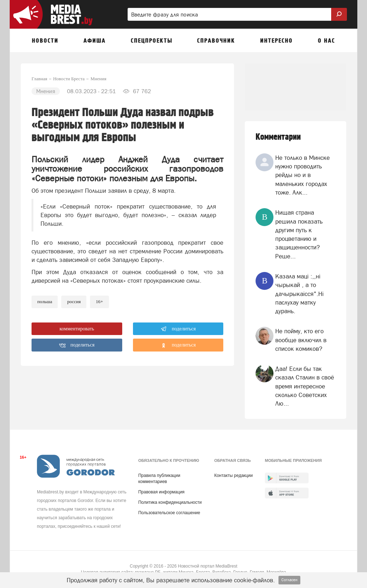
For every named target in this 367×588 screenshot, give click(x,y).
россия (74, 302)
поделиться (178, 329)
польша (45, 302)
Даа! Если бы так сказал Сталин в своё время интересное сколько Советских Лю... (305, 386)
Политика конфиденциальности (170, 502)
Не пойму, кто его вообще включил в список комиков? (301, 340)
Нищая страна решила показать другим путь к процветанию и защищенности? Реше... (299, 234)
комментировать (77, 329)
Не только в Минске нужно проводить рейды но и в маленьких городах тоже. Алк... (302, 175)
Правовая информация (161, 492)
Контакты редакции (233, 475)
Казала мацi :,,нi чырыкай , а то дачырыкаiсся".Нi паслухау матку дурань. (299, 294)
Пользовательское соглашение (169, 513)
